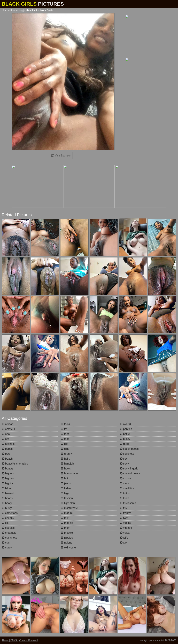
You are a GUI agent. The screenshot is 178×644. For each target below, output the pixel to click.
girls (65, 449)
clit (5, 523)
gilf (64, 444)
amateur (8, 429)
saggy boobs (129, 449)
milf (64, 518)
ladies (66, 488)
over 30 (126, 424)
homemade (69, 473)
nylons (66, 543)
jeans (66, 483)
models (67, 523)
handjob (67, 464)
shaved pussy (130, 473)
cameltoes (10, 513)
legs (65, 493)
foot (65, 439)
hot (64, 478)
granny (67, 454)
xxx (123, 543)
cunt (6, 543)
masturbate (69, 508)
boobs (7, 498)
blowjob (8, 493)
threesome (128, 503)
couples (8, 528)
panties (126, 429)
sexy (124, 464)
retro (124, 444)
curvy (7, 548)
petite (125, 434)
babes (7, 449)
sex (124, 459)
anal (6, 434)
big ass (8, 473)
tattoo (125, 493)
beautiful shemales (15, 464)
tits (123, 508)
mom (65, 528)
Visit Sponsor (61, 156)
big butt (8, 478)
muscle (67, 533)
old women (69, 548)
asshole (8, 444)
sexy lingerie (129, 469)
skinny (125, 478)
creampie (9, 533)
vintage (126, 528)
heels (66, 469)
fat (64, 429)
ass (6, 439)
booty (7, 503)
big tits (7, 483)
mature (67, 513)
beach (7, 459)
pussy (125, 439)
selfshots (127, 454)
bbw (6, 454)
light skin (68, 503)
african (7, 424)
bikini (7, 488)
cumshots (9, 538)
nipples (67, 538)
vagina (126, 523)
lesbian (67, 498)
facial (66, 424)
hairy (65, 459)
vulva (125, 533)
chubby (8, 518)
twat (124, 518)
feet (65, 434)
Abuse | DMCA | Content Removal (20, 640)
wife (124, 538)
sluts (124, 483)
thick (124, 498)
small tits (127, 488)
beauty (7, 469)
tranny (125, 513)
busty (7, 508)
